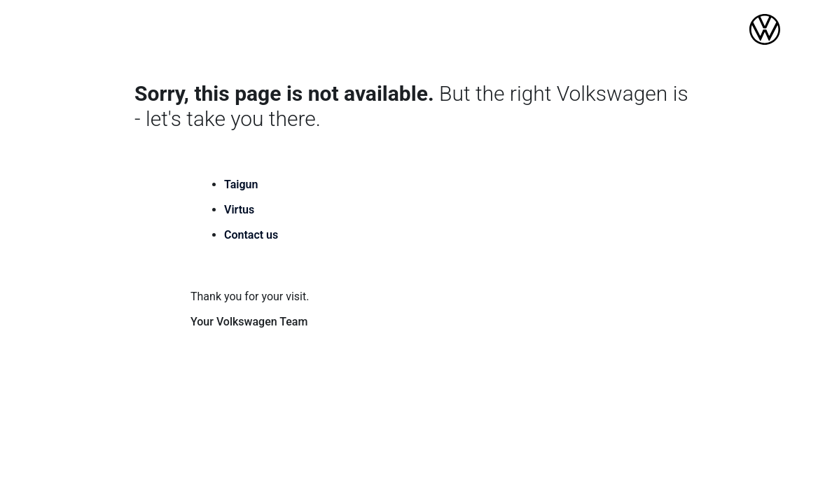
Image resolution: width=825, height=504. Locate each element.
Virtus (239, 210)
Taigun (241, 184)
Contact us (251, 235)
